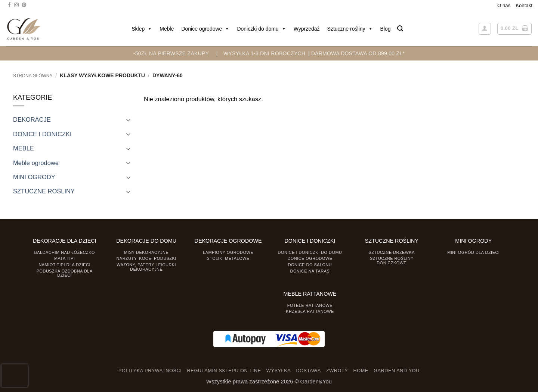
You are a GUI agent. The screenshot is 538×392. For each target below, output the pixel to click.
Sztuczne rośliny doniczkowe (392, 260)
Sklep (142, 29)
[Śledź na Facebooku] (9, 5)
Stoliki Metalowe (228, 258)
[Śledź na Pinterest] (24, 5)
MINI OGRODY (34, 177)
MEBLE (24, 148)
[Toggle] (128, 120)
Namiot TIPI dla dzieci (64, 265)
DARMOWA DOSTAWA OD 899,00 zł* (358, 53)
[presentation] (15, 376)
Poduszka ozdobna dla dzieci (65, 273)
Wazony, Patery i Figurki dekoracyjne (146, 267)
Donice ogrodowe (205, 29)
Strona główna (33, 76)
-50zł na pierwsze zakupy (171, 53)
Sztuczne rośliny (350, 29)
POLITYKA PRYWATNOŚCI (150, 371)
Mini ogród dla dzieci (473, 252)
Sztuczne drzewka (392, 252)
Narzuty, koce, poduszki (146, 258)
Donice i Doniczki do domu (310, 252)
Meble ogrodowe (36, 163)
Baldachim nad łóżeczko (65, 252)
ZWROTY (337, 371)
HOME (361, 371)
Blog (386, 29)
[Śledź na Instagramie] (16, 5)
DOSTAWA (308, 371)
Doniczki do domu (261, 29)
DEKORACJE (32, 119)
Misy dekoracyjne (146, 252)
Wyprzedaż (307, 29)
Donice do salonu (310, 265)
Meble (167, 29)
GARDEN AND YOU (397, 371)
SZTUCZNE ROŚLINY (44, 191)
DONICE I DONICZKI (42, 134)
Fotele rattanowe (310, 305)
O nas (504, 5)
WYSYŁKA (279, 371)
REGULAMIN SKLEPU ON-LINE (224, 371)
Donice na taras (310, 271)
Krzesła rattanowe (310, 311)
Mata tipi (64, 258)
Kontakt (524, 5)
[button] (400, 29)
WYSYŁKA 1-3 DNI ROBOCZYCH (264, 53)
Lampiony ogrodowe (228, 252)
